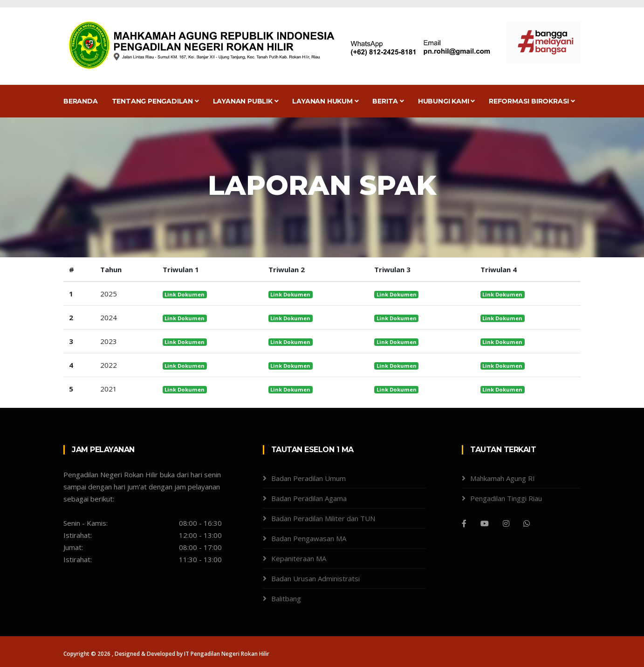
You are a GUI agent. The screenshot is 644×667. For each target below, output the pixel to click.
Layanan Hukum (325, 101)
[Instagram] (506, 523)
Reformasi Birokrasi (532, 101)
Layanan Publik (246, 101)
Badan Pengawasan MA (309, 538)
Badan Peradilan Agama (309, 498)
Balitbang (286, 598)
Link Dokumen (185, 294)
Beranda (81, 101)
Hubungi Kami (446, 101)
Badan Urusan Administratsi (315, 578)
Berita (388, 101)
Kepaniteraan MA (299, 558)
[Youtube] (485, 523)
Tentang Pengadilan (155, 101)
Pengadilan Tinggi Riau (506, 498)
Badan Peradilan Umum (308, 478)
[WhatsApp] (527, 523)
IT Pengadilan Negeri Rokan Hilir (227, 654)
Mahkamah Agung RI (503, 478)
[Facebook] (464, 523)
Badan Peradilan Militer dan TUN (323, 518)
